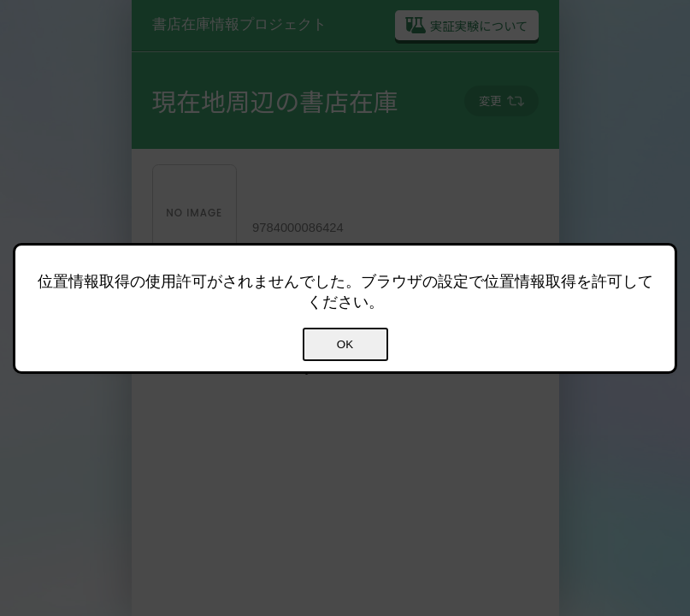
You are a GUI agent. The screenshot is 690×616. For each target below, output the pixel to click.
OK (345, 344)
